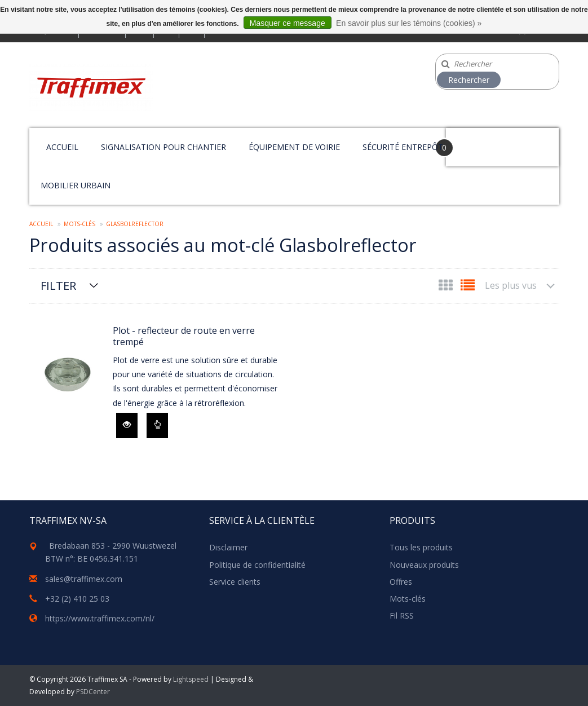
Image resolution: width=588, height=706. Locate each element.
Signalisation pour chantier (163, 147)
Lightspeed (191, 679)
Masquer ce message (288, 23)
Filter (58, 286)
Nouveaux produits (424, 565)
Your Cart (478, 142)
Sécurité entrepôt (403, 147)
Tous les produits (421, 547)
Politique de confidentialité (257, 565)
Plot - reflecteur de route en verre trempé (184, 336)
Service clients (235, 582)
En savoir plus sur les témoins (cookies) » (409, 23)
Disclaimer (228, 547)
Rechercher (469, 80)
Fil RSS (402, 615)
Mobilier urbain (76, 185)
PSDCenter (93, 692)
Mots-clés (79, 224)
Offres (401, 582)
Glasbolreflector (135, 224)
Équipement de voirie (294, 147)
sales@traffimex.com (84, 579)
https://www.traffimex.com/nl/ (100, 618)
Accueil (62, 147)
